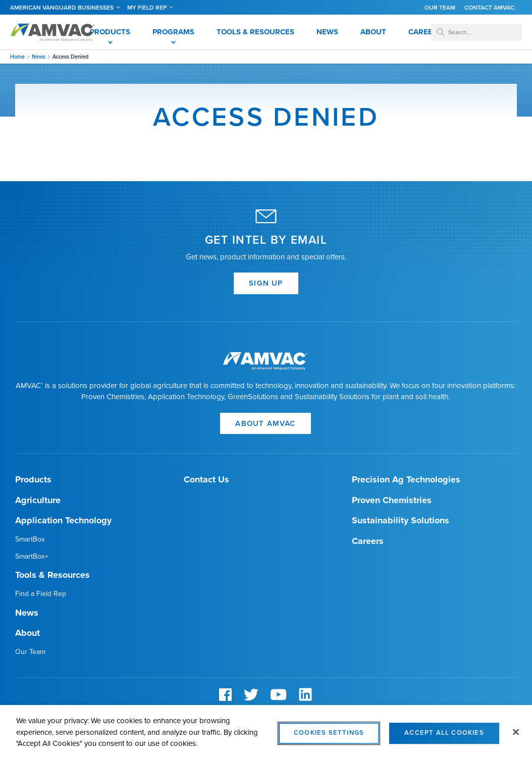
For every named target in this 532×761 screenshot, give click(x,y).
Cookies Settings (329, 737)
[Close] (516, 737)
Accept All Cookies (444, 737)
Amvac (53, 32)
